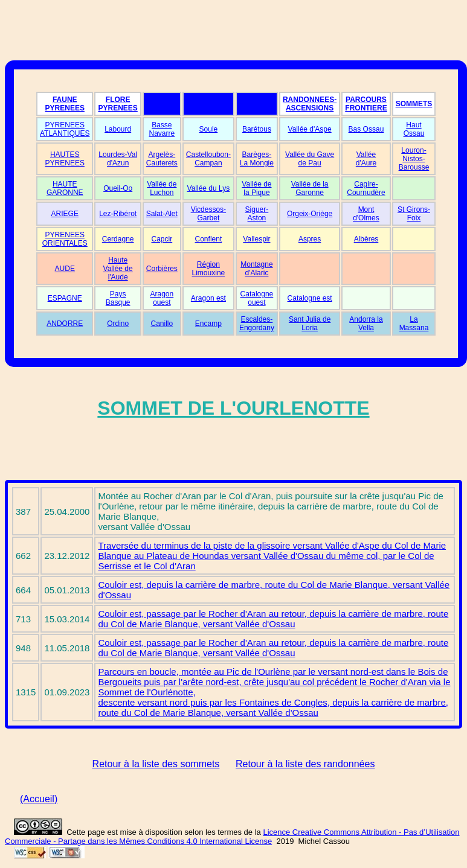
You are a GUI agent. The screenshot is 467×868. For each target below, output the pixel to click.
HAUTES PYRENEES (65, 159)
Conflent (209, 239)
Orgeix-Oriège (310, 214)
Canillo (162, 324)
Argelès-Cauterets (162, 159)
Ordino (118, 324)
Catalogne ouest (257, 298)
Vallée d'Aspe (310, 129)
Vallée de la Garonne (310, 188)
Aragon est (208, 298)
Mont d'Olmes (366, 214)
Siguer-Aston (257, 214)
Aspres (310, 239)
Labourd (118, 129)
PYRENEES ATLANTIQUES (65, 129)
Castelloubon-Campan (208, 159)
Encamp (208, 324)
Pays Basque (118, 298)
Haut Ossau (414, 129)
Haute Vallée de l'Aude (118, 269)
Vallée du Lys (209, 188)
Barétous (257, 129)
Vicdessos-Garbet (208, 214)
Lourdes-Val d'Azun (118, 159)
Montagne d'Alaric (256, 269)
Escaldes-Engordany (257, 324)
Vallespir (256, 239)
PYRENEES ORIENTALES (65, 239)
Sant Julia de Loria (310, 324)
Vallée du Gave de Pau (310, 159)
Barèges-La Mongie (257, 159)
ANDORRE (65, 324)
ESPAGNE (65, 298)
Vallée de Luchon (162, 188)
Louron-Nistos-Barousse (414, 159)
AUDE (65, 269)
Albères (366, 239)
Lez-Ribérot (118, 214)
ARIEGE (65, 214)
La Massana (414, 324)
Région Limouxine (209, 269)
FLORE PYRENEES (118, 104)
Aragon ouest (162, 298)
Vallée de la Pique (256, 188)
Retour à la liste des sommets (156, 764)
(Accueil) (39, 799)
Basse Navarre (162, 129)
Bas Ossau (366, 129)
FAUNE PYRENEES (65, 104)
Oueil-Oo (118, 188)
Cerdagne (118, 239)
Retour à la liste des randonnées (305, 764)
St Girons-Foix (414, 214)
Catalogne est (310, 298)
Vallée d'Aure (366, 159)
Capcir (162, 239)
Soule (209, 129)
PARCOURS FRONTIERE (366, 104)
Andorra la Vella (366, 324)
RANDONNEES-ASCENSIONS (310, 104)
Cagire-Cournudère (366, 188)
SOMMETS (414, 104)
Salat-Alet (162, 214)
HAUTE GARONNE (65, 188)
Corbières (162, 269)
